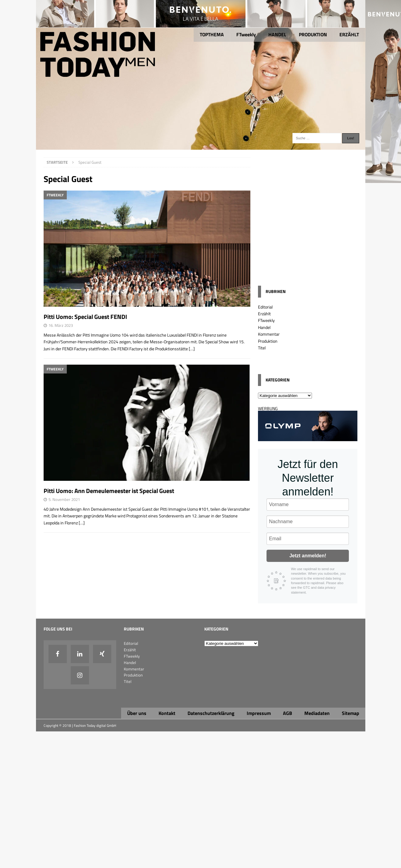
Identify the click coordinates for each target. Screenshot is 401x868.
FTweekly (246, 34)
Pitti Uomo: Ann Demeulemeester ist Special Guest (109, 491)
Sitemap (351, 713)
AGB (288, 713)
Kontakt (167, 713)
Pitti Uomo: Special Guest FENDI (85, 317)
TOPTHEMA (212, 34)
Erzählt (264, 314)
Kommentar (269, 334)
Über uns (137, 713)
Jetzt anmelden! (308, 556)
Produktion (268, 341)
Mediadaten (317, 713)
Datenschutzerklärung (211, 713)
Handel (264, 327)
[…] (192, 349)
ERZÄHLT (349, 34)
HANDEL (277, 34)
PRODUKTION (313, 34)
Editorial (265, 307)
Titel (262, 348)
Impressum (259, 713)
